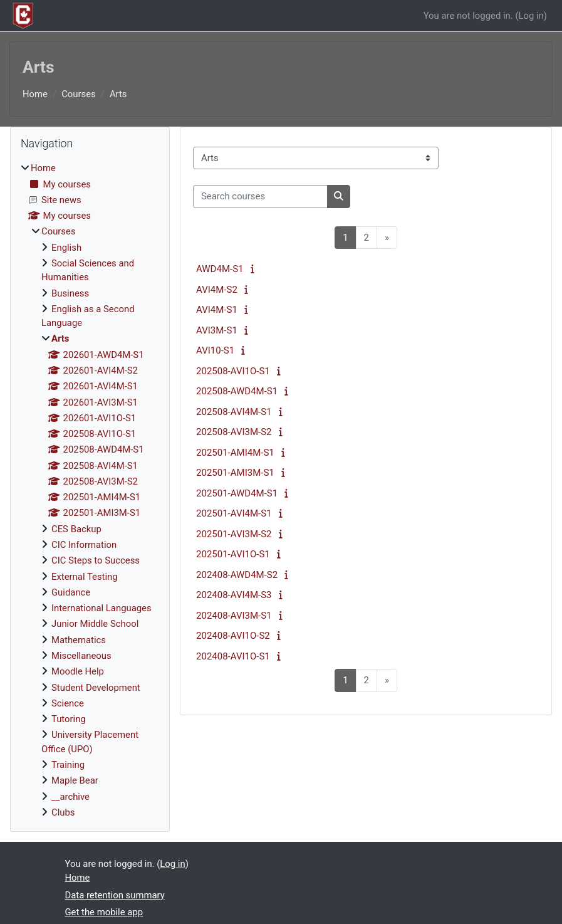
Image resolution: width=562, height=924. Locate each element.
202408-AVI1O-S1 (233, 656)
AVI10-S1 (215, 350)
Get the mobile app (104, 912)
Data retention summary (115, 895)
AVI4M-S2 (217, 290)
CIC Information (84, 545)
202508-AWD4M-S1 (237, 391)
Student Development (96, 688)
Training (68, 765)
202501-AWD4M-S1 (237, 493)
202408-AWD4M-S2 (237, 575)
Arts (118, 94)
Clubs (63, 812)
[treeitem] (90, 490)
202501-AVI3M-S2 (234, 534)
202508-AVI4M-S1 (234, 412)
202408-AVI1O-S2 (233, 636)
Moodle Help (78, 671)
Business (70, 293)
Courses (79, 94)
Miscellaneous (81, 656)
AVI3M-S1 (217, 330)
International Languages (101, 608)
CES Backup (76, 529)
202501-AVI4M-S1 (234, 513)
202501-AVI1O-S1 (233, 554)
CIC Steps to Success (96, 560)
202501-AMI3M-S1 (235, 473)
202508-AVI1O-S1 (233, 371)
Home (35, 94)
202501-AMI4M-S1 (235, 453)
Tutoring (69, 719)
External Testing (85, 577)
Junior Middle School (95, 624)
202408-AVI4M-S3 (234, 595)
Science (68, 703)
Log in (531, 16)
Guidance (71, 592)
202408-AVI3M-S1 (234, 616)
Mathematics (79, 640)
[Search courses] (260, 196)
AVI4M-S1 (217, 310)
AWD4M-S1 (220, 269)
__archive (70, 797)
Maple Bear (75, 780)
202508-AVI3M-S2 (234, 432)
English (66, 248)
